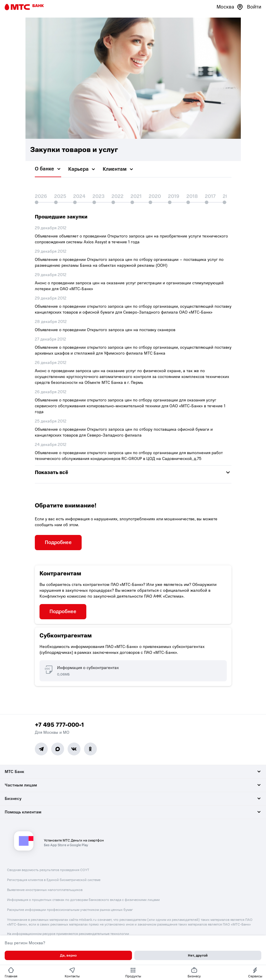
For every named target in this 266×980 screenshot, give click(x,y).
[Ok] (90, 749)
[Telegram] (41, 749)
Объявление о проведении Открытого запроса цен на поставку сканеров (105, 330)
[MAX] (58, 749)
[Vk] (74, 749)
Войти (254, 7)
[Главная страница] (24, 7)
